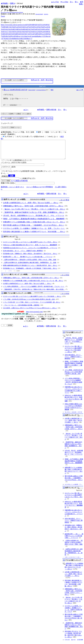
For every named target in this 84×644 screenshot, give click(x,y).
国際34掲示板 (51, 110)
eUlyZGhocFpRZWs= (41, 90)
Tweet (3, 16)
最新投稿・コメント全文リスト (12, 191)
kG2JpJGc (46, 14)
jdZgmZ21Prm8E (39, 14)
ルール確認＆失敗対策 (19, 184)
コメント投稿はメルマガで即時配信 (40, 191)
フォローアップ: (7, 123)
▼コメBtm (64, 2)
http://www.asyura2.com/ (35, 315)
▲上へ (26, 110)
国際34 (13, 3)
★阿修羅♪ (5, 3)
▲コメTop (55, 2)
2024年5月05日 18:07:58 (18, 90)
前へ (77, 2)
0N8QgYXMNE (32, 90)
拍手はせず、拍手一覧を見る (42, 80)
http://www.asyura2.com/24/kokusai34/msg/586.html (12, 12)
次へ (72, 2)
